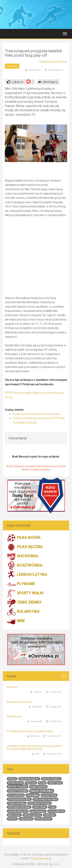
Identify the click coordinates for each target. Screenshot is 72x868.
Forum (11, 676)
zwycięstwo (26, 819)
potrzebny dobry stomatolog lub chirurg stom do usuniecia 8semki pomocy (34, 747)
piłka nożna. (14, 815)
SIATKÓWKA (22, 556)
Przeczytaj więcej (40, 858)
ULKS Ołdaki (40, 807)
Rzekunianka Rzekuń (19, 799)
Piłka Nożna (14, 717)
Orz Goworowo (16, 795)
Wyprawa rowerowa (19, 702)
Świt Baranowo (43, 819)
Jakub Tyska (55, 783)
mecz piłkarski (56, 811)
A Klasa (12, 779)
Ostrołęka (33, 795)
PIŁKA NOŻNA (24, 538)
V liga (52, 807)
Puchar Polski (49, 795)
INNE (16, 621)
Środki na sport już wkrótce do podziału (36, 414)
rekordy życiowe (32, 815)
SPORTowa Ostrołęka (18, 393)
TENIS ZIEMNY (24, 603)
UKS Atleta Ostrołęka (40, 803)
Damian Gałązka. (51, 779)
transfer (12, 819)
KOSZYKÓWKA (24, 566)
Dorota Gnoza (15, 783)
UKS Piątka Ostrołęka (19, 807)
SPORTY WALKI (25, 593)
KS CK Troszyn (17, 786)
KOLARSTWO (23, 612)
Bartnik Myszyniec (29, 779)
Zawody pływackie (18, 811)
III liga (42, 783)
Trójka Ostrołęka (17, 803)
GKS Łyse (31, 783)
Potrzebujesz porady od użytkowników (30, 731)
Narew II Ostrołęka (18, 791)
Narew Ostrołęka (42, 791)
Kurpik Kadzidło (38, 787)
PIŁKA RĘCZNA (25, 547)
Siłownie (12, 687)
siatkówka (50, 815)
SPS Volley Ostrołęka (45, 799)
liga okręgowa (38, 811)
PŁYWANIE (21, 584)
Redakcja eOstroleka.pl (53, 62)
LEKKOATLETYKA (27, 575)
